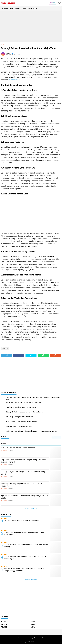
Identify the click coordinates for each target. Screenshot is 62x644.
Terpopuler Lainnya (31, 580)
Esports (18, 8)
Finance (30, 8)
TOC (43, 638)
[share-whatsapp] (43, 355)
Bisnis (11, 8)
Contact (25, 638)
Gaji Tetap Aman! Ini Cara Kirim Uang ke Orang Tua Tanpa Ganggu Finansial (24, 461)
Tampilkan (57, 437)
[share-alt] (7, 355)
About (19, 638)
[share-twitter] (31, 355)
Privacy (31, 638)
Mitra (35, 8)
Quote (24, 8)
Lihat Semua (31, 508)
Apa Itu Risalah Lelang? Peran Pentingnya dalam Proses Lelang (26, 546)
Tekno (6, 8)
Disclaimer (37, 638)
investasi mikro (15, 80)
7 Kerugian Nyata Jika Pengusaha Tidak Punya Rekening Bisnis (23, 473)
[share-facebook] (19, 355)
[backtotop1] (60, 642)
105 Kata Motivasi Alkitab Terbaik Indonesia (18, 448)
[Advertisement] (31, 26)
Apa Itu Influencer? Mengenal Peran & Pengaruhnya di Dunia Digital (25, 497)
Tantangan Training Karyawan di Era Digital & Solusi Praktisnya (21, 485)
